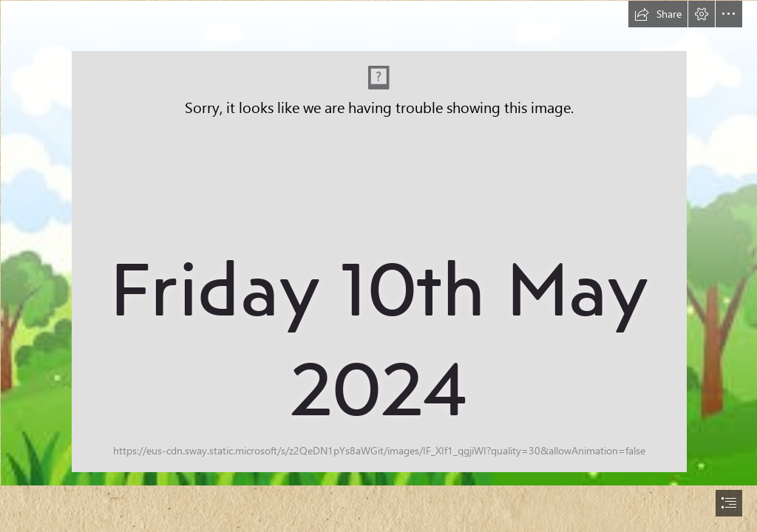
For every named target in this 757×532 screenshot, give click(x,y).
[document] (378, 266)
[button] (658, 14)
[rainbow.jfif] (378, 242)
